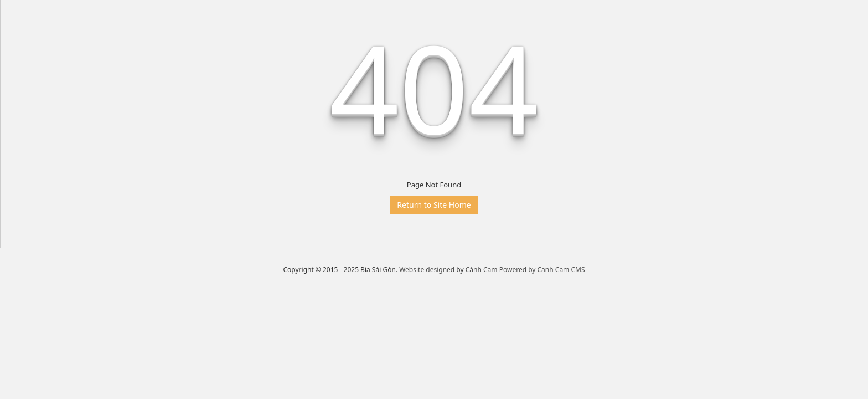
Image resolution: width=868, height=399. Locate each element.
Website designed (427, 270)
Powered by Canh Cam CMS (542, 270)
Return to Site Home (434, 205)
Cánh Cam (482, 270)
